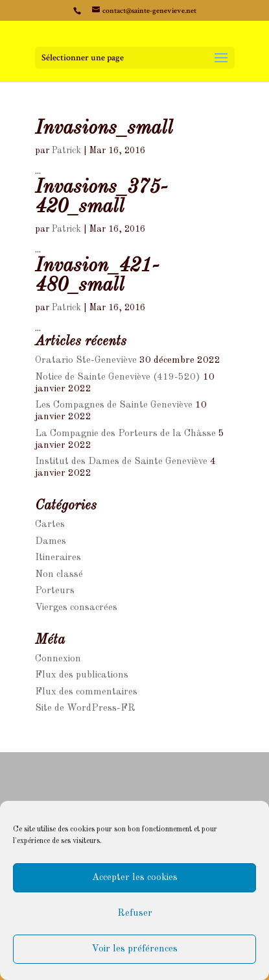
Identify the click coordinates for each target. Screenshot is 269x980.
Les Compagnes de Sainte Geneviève (114, 405)
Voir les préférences (134, 949)
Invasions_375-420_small (101, 197)
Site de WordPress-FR (85, 708)
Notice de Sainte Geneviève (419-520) (118, 377)
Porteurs (55, 591)
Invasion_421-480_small (97, 276)
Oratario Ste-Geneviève (86, 361)
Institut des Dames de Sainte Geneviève (121, 462)
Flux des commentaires (86, 692)
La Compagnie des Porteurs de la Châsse (125, 434)
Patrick (66, 151)
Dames (51, 542)
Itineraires (58, 558)
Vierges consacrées (76, 608)
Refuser (135, 913)
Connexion (58, 659)
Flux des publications (82, 675)
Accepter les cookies (135, 878)
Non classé (59, 575)
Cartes (50, 525)
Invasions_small (104, 129)
